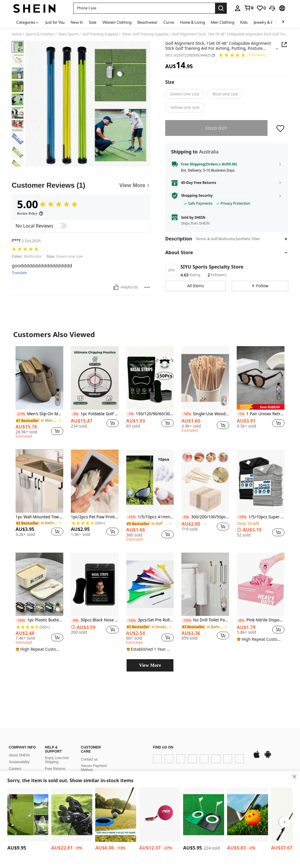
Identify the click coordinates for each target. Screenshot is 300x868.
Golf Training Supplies (100, 34)
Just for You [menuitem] (55, 22)
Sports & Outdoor (40, 34)
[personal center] (238, 8)
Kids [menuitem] (244, 22)
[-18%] (186, 414)
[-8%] (241, 621)
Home (17, 34)
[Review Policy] (30, 213)
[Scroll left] (276, 22)
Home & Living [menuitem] (192, 22)
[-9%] (75, 621)
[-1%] (131, 414)
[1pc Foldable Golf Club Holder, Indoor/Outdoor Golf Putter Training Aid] (28, 815)
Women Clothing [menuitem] (117, 22)
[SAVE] (280, 128)
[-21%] (21, 414)
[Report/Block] (147, 287)
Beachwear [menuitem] (148, 22)
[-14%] (131, 621)
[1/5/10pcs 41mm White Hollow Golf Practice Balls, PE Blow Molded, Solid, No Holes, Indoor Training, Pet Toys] (150, 481)
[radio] (185, 94)
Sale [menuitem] (93, 22)
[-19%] (242, 517)
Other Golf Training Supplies (145, 34)
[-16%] (21, 621)
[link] (249, 8)
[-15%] (131, 517)
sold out (216, 128)
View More (150, 665)
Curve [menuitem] (169, 22)
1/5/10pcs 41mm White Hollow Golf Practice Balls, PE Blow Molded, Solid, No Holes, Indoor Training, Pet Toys (150, 517)
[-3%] (75, 414)
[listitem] (39, 393)
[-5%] (186, 517)
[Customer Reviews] (81, 185)
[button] (272, 8)
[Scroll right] (283, 22)
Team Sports (68, 34)
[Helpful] (116, 287)
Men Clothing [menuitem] (223, 22)
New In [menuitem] (77, 22)
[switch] (62, 226)
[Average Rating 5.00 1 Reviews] (242, 55)
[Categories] (28, 22)
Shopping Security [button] (197, 196)
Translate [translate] (19, 273)
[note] (261, 407)
